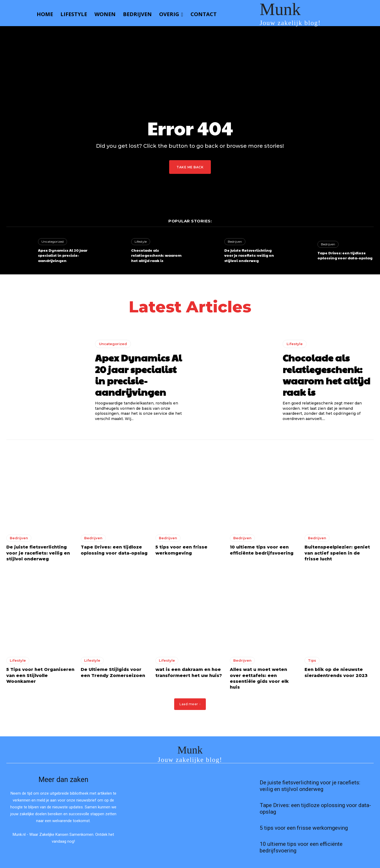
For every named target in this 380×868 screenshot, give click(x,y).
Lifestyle (141, 242)
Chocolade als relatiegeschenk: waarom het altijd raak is (156, 255)
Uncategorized (53, 242)
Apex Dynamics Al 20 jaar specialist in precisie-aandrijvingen (63, 255)
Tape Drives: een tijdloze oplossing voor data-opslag (345, 255)
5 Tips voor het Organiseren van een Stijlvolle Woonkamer (40, 675)
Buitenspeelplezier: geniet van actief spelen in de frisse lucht (337, 553)
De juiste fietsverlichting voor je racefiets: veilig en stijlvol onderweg (249, 255)
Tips (312, 660)
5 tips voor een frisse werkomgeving (304, 828)
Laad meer (190, 704)
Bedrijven (235, 242)
